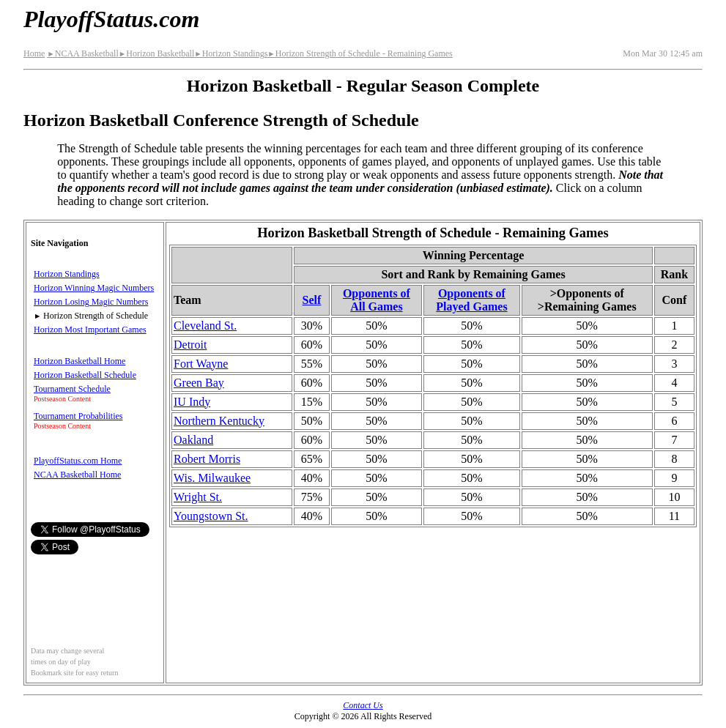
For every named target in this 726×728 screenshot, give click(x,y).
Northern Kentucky (219, 421)
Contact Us (363, 705)
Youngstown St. (211, 516)
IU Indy (192, 402)
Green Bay (199, 383)
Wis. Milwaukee (212, 478)
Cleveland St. (205, 326)
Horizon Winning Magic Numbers (94, 288)
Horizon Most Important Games (90, 330)
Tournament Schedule (72, 389)
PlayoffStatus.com (111, 19)
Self (312, 300)
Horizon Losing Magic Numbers (91, 302)
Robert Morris (207, 459)
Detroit (190, 345)
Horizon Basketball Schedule (85, 375)
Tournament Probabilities (78, 416)
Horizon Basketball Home (79, 361)
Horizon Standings (231, 53)
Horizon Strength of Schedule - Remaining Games (360, 53)
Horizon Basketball (156, 53)
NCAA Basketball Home (77, 475)
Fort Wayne (201, 364)
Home (34, 53)
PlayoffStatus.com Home (78, 461)
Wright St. (198, 497)
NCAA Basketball (82, 53)
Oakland (193, 440)
